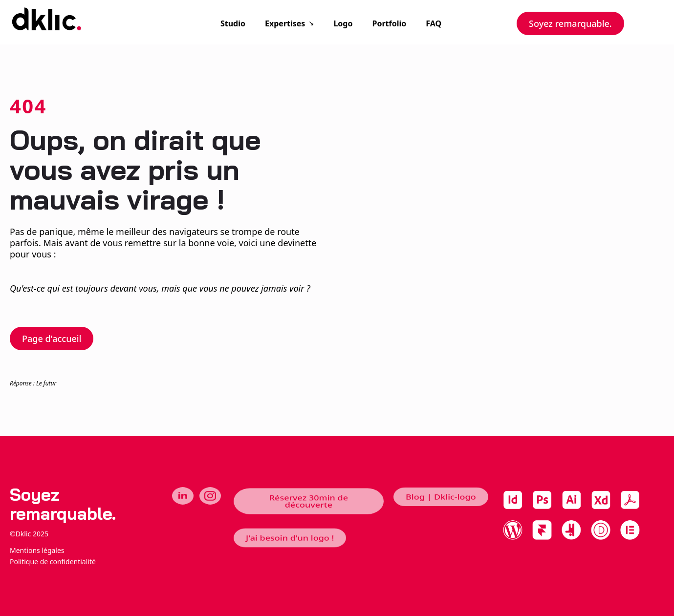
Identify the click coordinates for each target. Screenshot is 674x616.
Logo (343, 23)
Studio (233, 23)
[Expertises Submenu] (314, 23)
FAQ (434, 23)
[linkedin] (183, 496)
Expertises (285, 23)
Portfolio (389, 23)
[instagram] (210, 496)
